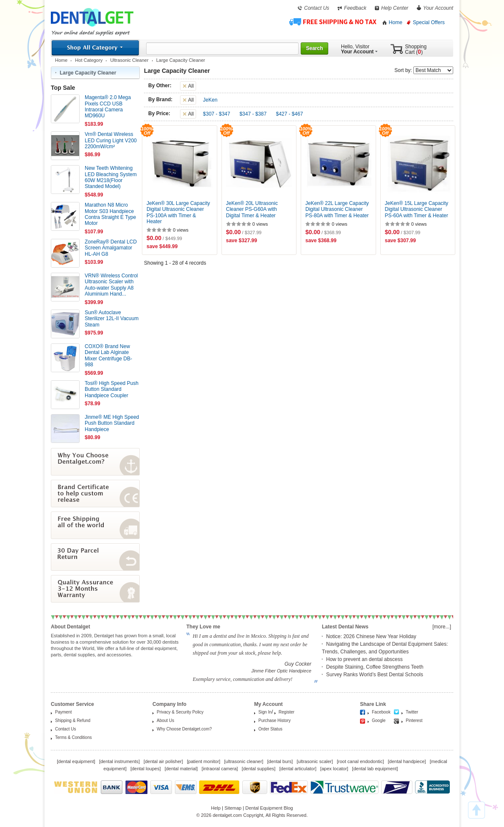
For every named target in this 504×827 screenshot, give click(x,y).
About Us (165, 721)
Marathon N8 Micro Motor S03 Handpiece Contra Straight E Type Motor (110, 214)
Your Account (438, 8)
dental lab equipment (375, 769)
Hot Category (89, 60)
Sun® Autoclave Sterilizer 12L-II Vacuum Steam (112, 319)
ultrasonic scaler (315, 761)
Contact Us (317, 8)
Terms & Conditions (73, 737)
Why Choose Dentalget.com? (184, 729)
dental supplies (259, 769)
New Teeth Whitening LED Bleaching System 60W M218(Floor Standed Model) (111, 177)
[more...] (442, 627)
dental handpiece (407, 761)
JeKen (210, 100)
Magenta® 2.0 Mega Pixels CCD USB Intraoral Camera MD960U (108, 106)
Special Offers (429, 22)
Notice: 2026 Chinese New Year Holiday (371, 636)
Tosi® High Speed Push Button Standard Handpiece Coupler (112, 389)
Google (379, 721)
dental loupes (145, 769)
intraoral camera (220, 769)
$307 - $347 (216, 114)
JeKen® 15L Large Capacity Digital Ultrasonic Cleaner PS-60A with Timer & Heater (417, 209)
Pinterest (414, 721)
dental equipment (76, 761)
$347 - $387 (253, 114)
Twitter (412, 712)
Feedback (355, 8)
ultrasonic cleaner (244, 761)
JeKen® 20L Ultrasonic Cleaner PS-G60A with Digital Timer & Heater (252, 209)
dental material (181, 769)
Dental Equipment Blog (269, 808)
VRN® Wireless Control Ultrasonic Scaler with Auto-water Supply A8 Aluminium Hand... (111, 285)
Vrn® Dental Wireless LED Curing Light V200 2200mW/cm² (111, 140)
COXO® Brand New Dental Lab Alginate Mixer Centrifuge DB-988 (108, 355)
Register (287, 712)
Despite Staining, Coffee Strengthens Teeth (375, 667)
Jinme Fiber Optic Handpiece (281, 671)
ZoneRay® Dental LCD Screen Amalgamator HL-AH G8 (111, 248)
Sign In (265, 712)
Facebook (381, 712)
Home (396, 22)
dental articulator (298, 769)
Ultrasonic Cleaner (129, 60)
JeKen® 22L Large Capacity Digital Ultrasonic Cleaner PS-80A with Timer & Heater (337, 209)
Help (216, 808)
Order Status (270, 729)
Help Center (395, 8)
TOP (476, 810)
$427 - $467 (289, 114)
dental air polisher (163, 761)
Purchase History (274, 721)
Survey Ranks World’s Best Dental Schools (375, 675)
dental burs (280, 761)
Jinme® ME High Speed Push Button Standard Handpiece (112, 423)
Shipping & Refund (73, 721)
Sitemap (233, 808)
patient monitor (204, 761)
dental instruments (119, 761)
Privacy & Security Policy (180, 712)
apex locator (334, 769)
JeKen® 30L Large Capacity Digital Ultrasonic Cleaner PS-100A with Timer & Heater (178, 212)
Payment (63, 712)
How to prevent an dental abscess (364, 659)
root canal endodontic (360, 761)
